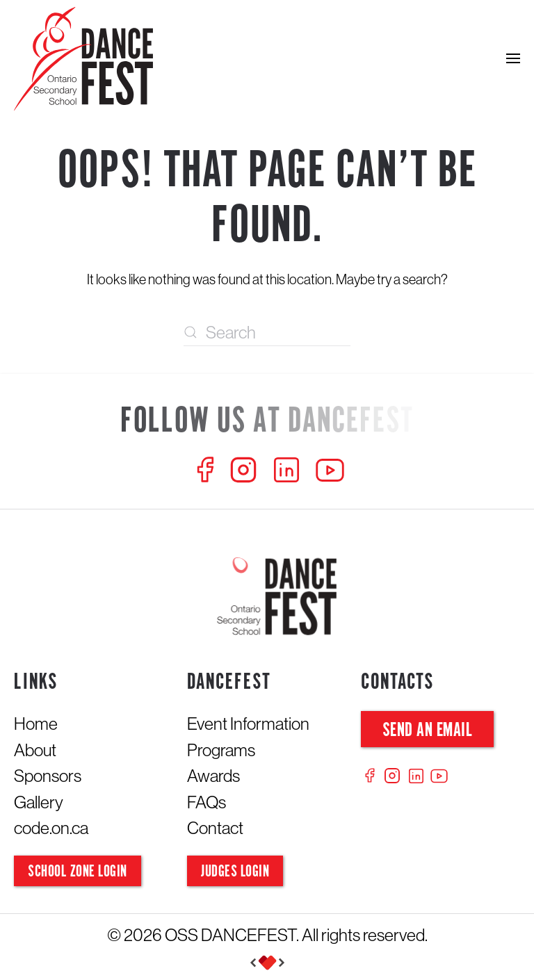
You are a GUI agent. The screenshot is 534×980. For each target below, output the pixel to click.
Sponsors (48, 776)
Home (36, 724)
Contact (215, 828)
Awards (213, 776)
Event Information (248, 724)
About (35, 750)
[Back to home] (83, 59)
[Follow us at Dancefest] (267, 422)
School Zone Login (78, 872)
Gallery (39, 802)
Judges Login (235, 872)
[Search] (267, 332)
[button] (513, 59)
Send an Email (428, 731)
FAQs (207, 802)
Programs (221, 750)
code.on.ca (51, 828)
